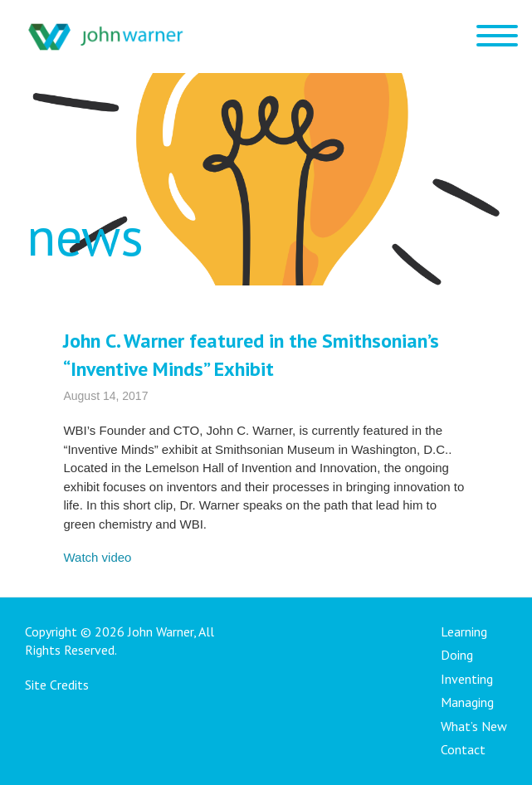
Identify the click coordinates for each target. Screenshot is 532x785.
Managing (467, 702)
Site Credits (57, 685)
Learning (464, 631)
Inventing (467, 679)
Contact (463, 749)
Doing (457, 655)
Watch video (97, 557)
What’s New (474, 726)
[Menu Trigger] (497, 35)
